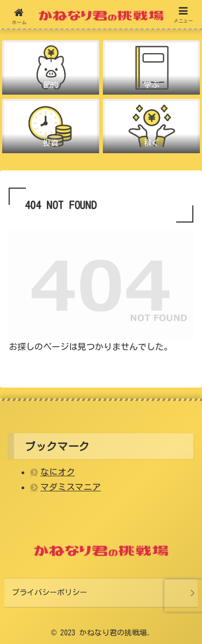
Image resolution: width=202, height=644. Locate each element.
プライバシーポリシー (50, 592)
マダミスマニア (71, 487)
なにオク (58, 472)
